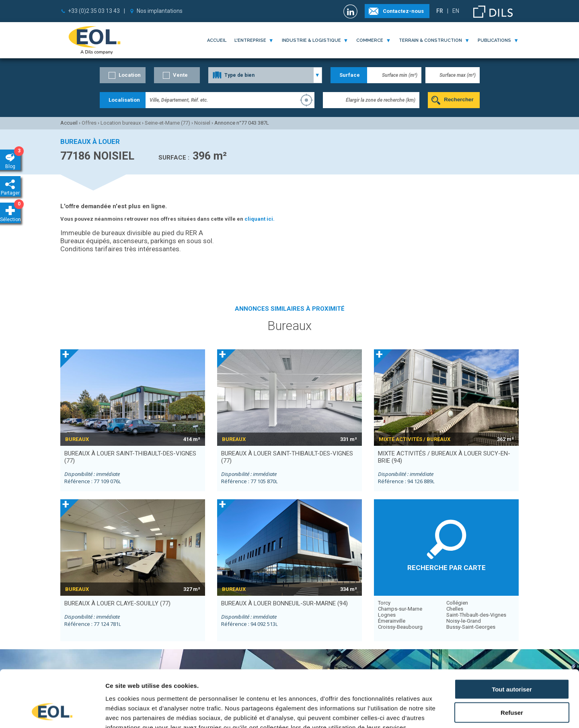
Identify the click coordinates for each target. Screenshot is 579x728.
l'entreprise (250, 40)
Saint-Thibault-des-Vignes (476, 615)
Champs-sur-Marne (400, 609)
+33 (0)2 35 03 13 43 (94, 11)
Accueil (217, 40)
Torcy (384, 603)
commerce (370, 40)
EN (456, 11)
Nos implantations (160, 11)
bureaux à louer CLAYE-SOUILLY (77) (117, 603)
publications (494, 40)
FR (440, 11)
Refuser (512, 662)
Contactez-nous (403, 11)
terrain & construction (430, 40)
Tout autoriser (512, 638)
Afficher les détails (443, 712)
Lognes (387, 615)
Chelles (455, 609)
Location (130, 75)
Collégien (457, 603)
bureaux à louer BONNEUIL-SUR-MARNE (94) (284, 603)
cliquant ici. (260, 219)
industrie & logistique (311, 40)
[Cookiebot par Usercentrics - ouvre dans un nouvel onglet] (52, 712)
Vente (180, 75)
